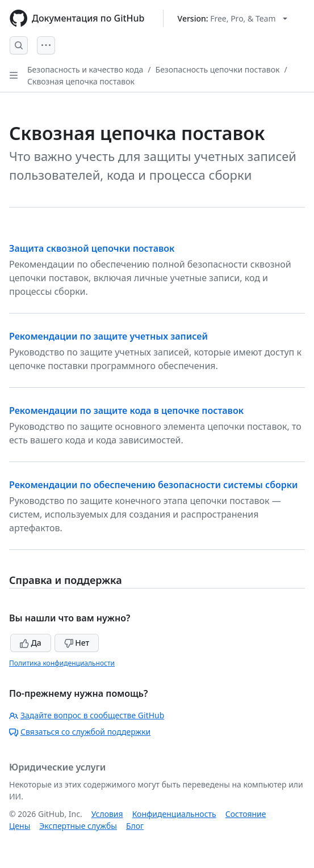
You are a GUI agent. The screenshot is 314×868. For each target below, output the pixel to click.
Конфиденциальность (174, 814)
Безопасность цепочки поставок (218, 69)
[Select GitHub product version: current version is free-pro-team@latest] (233, 18)
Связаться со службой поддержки (80, 732)
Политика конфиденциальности (62, 663)
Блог (135, 826)
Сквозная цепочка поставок (81, 81)
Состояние (246, 814)
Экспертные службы (78, 826)
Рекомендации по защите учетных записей (108, 336)
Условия (107, 814)
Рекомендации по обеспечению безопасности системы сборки (154, 485)
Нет (77, 643)
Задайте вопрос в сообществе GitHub (87, 715)
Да (31, 643)
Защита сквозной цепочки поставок (92, 248)
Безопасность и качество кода (85, 69)
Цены (20, 826)
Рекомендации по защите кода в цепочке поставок (126, 410)
